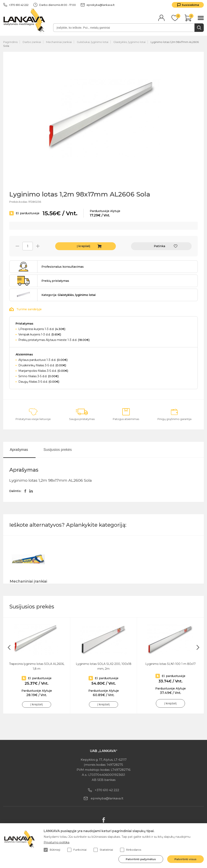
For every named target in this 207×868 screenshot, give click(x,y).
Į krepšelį (83, 246)
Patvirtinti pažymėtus (141, 859)
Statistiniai (103, 850)
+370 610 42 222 (16, 5)
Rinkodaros (131, 850)
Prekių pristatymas (55, 281)
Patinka (159, 246)
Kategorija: (69, 295)
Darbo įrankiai (32, 42)
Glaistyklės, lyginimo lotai (129, 42)
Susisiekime (190, 5)
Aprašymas (19, 450)
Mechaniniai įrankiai (59, 42)
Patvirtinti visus (185, 859)
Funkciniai (77, 850)
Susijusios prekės (58, 450)
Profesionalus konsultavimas (63, 267)
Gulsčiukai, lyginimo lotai (93, 42)
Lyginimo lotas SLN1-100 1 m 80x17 (171, 664)
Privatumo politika (57, 842)
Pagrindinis (10, 42)
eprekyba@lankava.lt (98, 5)
